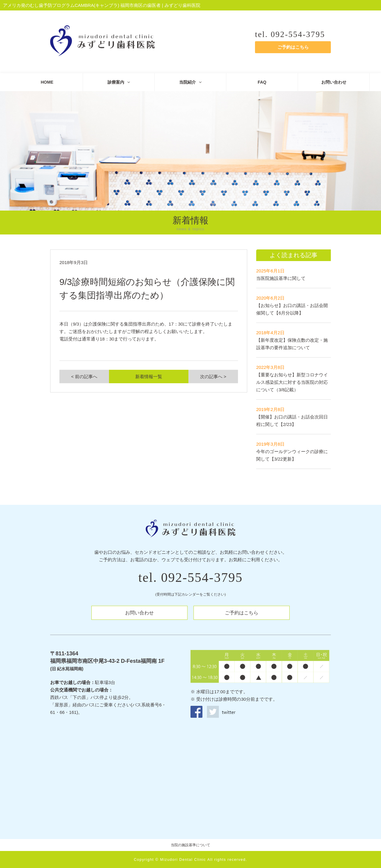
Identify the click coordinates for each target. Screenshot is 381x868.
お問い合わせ (334, 82)
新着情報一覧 (149, 377)
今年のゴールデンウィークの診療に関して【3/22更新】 (292, 451)
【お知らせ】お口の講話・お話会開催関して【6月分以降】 (292, 305)
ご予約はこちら (293, 47)
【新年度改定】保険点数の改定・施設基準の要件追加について (292, 340)
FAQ (262, 82)
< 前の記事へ (84, 377)
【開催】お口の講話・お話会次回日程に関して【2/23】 (292, 417)
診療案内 (119, 82)
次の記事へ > (213, 377)
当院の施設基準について (190, 845)
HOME (47, 82)
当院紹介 (190, 82)
